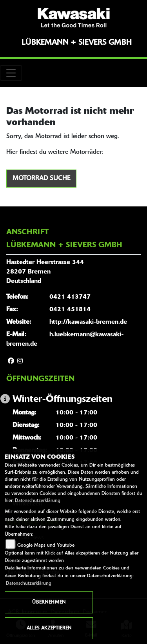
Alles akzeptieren (49, 628)
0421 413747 (70, 297)
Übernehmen (49, 602)
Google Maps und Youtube (46, 545)
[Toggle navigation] (11, 73)
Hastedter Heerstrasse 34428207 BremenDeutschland (45, 272)
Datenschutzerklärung (38, 501)
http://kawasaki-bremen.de (88, 322)
